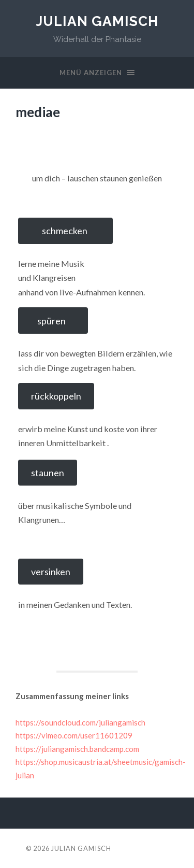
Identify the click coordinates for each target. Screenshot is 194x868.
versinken (51, 572)
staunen (48, 473)
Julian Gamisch (97, 21)
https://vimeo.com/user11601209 (74, 735)
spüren (53, 321)
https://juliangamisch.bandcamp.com (77, 749)
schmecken (65, 231)
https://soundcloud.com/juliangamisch (80, 722)
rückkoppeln (56, 396)
